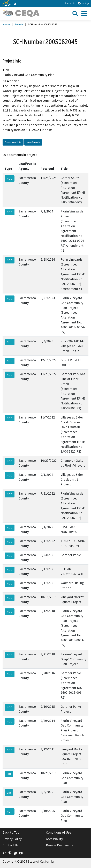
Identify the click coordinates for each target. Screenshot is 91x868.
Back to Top (11, 832)
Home (6, 24)
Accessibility (54, 839)
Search (19, 24)
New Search (33, 142)
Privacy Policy (12, 839)
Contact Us (70, 3)
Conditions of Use (59, 832)
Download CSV (13, 142)
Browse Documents (60, 845)
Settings (83, 3)
